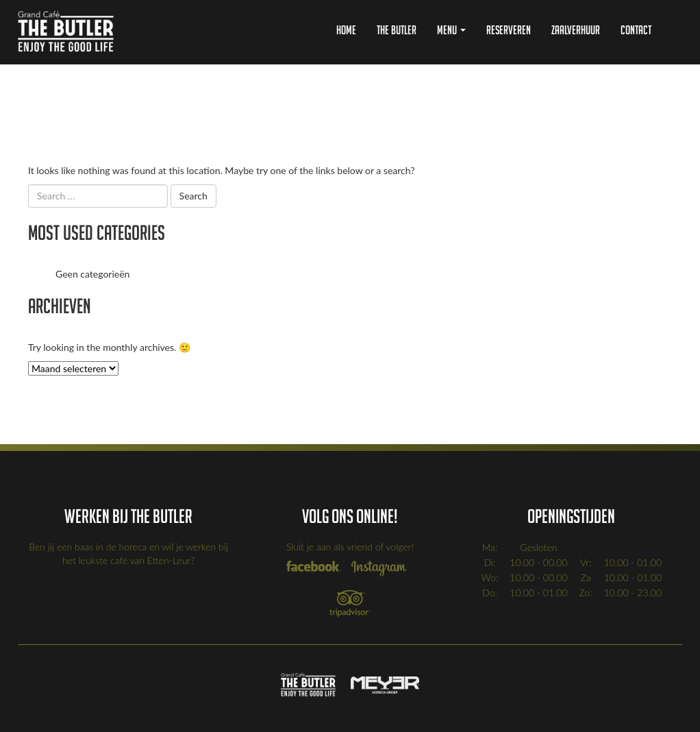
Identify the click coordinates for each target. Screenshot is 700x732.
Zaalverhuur (576, 30)
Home (346, 30)
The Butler (397, 30)
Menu (451, 30)
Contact (636, 30)
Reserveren (509, 30)
